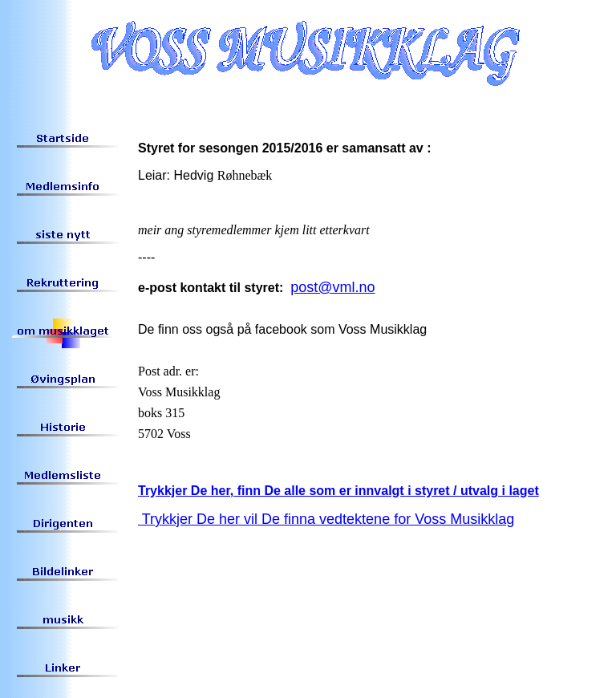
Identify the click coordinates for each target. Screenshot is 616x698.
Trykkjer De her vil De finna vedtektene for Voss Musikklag (326, 519)
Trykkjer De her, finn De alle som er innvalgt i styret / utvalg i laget (338, 491)
